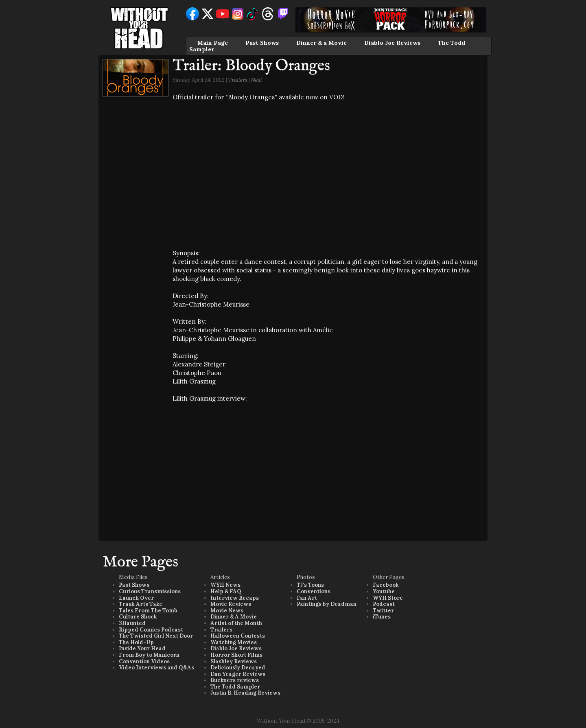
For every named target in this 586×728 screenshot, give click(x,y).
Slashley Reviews (234, 661)
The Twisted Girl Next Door (156, 636)
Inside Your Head (142, 648)
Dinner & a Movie (321, 43)
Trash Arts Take (141, 604)
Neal (257, 80)
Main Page (213, 43)
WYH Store (388, 598)
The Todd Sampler (235, 687)
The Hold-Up (136, 642)
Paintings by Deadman (327, 604)
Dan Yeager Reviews (238, 674)
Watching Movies (234, 642)
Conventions (314, 591)
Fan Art (307, 598)
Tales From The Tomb (148, 611)
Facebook (386, 585)
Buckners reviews (235, 680)
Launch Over (136, 598)
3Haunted (132, 623)
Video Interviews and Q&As (156, 668)
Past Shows (262, 43)
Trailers (238, 80)
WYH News (225, 585)
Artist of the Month (236, 623)
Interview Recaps (235, 598)
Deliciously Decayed (238, 668)
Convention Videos (144, 661)
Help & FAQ (226, 591)
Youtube (384, 591)
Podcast (384, 604)
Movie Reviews (231, 604)
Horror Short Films (236, 655)
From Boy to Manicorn (149, 655)
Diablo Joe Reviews (392, 43)
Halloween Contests (238, 636)
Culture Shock (138, 617)
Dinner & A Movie (234, 617)
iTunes (382, 617)
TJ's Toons (310, 585)
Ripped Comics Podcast (151, 630)
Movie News (227, 611)
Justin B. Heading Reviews (245, 693)
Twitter (383, 611)
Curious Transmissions (150, 591)
